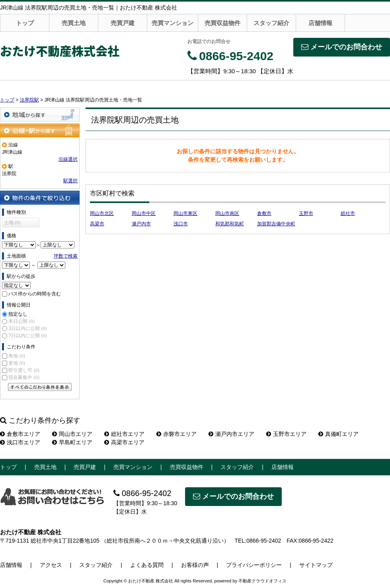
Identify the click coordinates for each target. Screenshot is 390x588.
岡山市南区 (227, 213)
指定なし (18, 314)
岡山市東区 (185, 213)
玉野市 (306, 213)
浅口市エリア (20, 442)
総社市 (348, 213)
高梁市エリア (124, 442)
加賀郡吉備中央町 (276, 224)
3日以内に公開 (27, 328)
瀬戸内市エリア (231, 434)
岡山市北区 (102, 213)
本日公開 (21, 321)
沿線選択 (68, 159)
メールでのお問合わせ (342, 47)
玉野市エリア (286, 434)
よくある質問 (147, 565)
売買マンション (173, 23)
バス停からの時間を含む (35, 294)
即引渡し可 (24, 370)
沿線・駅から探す (40, 130)
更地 (17, 363)
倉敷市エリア (20, 434)
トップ (25, 23)
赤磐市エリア (176, 434)
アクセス (51, 565)
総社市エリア (124, 434)
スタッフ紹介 (271, 23)
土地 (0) (12, 223)
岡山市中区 (144, 213)
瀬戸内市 (141, 224)
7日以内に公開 (27, 336)
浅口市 (181, 224)
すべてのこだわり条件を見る (40, 387)
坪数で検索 (66, 256)
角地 (17, 356)
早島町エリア (72, 442)
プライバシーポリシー (254, 565)
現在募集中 (24, 377)
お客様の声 (195, 565)
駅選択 (70, 181)
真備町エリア (338, 434)
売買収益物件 (222, 23)
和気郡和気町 (230, 224)
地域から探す (40, 114)
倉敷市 (264, 213)
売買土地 (74, 23)
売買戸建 (123, 23)
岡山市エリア (72, 434)
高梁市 (97, 224)
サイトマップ (316, 565)
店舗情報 (320, 23)
